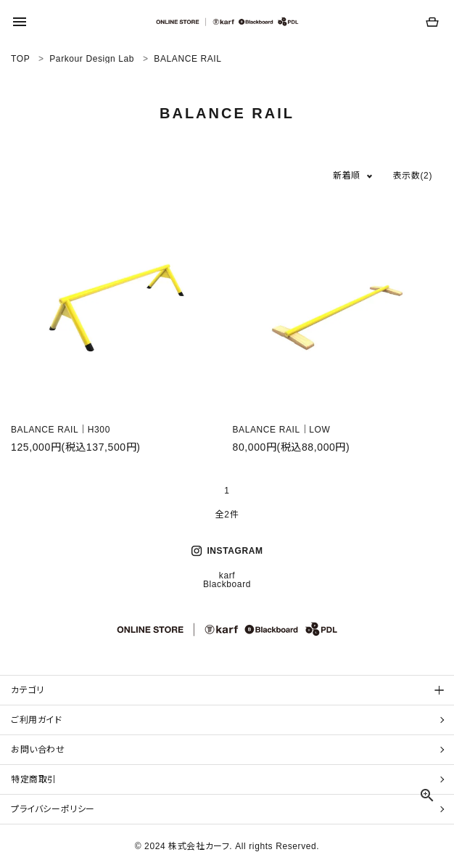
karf (227, 576)
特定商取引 (34, 779)
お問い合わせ (38, 750)
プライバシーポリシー (53, 809)
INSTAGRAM (227, 551)
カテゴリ (27, 690)
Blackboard (227, 584)
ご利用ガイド (37, 720)
